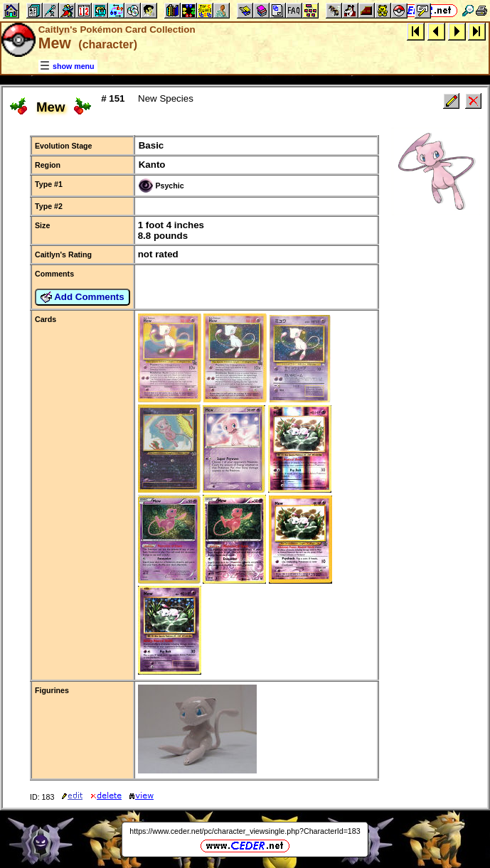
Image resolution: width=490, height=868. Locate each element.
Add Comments (82, 297)
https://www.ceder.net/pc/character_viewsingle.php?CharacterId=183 (245, 831)
